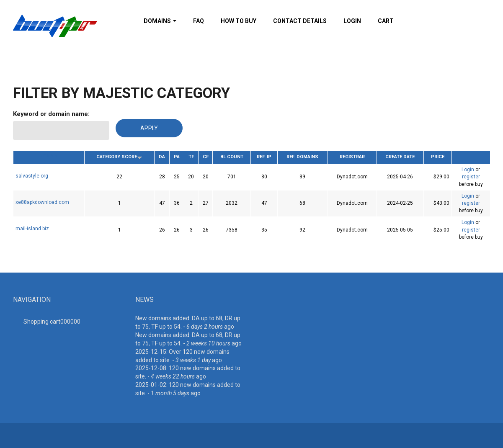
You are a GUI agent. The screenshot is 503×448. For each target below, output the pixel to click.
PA (177, 157)
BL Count (232, 157)
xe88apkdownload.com (42, 202)
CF (206, 157)
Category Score (119, 157)
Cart (386, 21)
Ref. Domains (302, 157)
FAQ (199, 21)
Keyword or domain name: (51, 114)
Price (438, 157)
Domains (160, 21)
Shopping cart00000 (52, 322)
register (471, 177)
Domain (49, 156)
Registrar (352, 157)
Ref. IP (264, 157)
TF (191, 157)
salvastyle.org (32, 176)
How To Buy (239, 21)
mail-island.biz (32, 229)
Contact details (300, 21)
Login (352, 21)
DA (162, 157)
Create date (400, 157)
